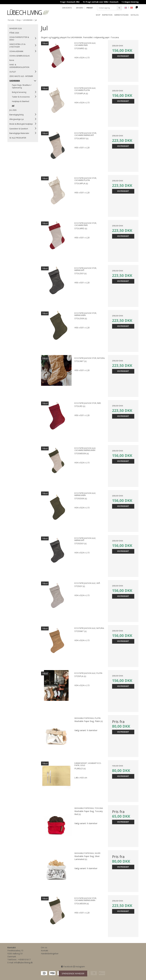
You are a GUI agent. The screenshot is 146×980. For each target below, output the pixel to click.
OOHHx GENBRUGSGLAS (20, 56)
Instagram (79, 966)
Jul (13, 106)
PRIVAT (90, 8)
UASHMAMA (15, 81)
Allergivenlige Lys (17, 119)
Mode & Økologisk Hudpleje (21, 124)
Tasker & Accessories (21, 97)
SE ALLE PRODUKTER (18, 138)
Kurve (12, 60)
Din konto (67, 8)
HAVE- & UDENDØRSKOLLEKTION (19, 66)
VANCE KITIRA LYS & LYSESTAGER (17, 46)
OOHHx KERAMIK (16, 51)
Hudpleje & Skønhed (21, 101)
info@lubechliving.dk (23, 962)
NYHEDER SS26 (16, 29)
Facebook (67, 966)
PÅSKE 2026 (14, 33)
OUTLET (13, 72)
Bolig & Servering (19, 92)
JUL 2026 (13, 110)
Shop (98, 15)
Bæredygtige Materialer (19, 133)
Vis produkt (123, 56)
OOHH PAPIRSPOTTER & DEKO (19, 39)
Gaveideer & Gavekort (19, 129)
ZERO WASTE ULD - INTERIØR (21, 76)
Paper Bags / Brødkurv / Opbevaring (22, 86)
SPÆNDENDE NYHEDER (73, 973)
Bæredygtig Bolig (16, 115)
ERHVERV (80, 8)
